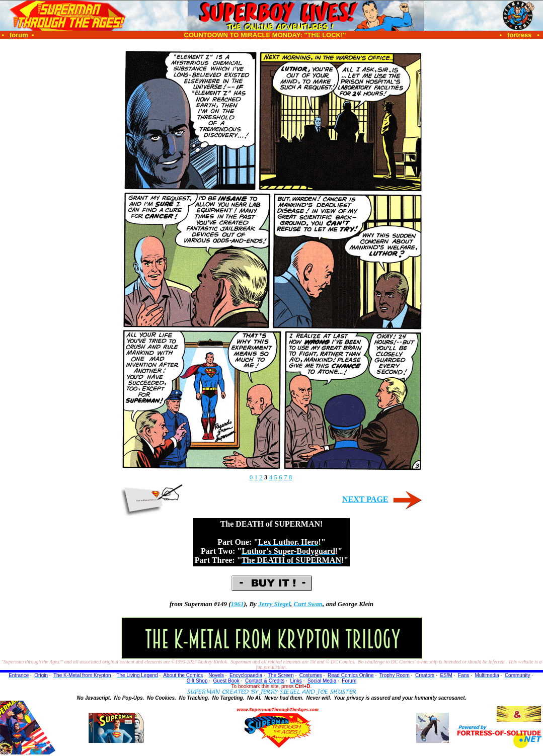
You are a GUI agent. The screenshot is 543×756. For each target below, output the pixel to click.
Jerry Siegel (274, 604)
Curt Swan (308, 604)
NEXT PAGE (365, 499)
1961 (238, 604)
